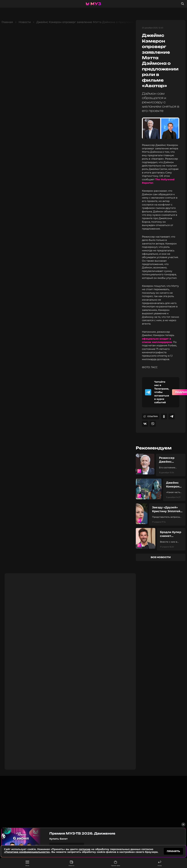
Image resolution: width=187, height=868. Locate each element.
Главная (7, 22)
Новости (71, 863)
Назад (160, 863)
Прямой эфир (115, 863)
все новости (161, 557)
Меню (27, 864)
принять (173, 851)
